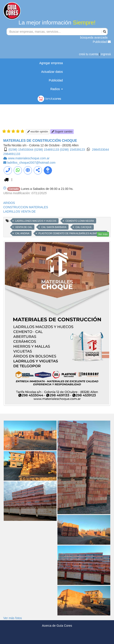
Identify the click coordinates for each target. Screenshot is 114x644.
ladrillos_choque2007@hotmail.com (31, 163)
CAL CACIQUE (84, 227)
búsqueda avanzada (94, 37)
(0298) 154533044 (21, 150)
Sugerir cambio (62, 132)
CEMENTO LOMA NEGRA (80, 221)
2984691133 (12, 154)
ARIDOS (9, 203)
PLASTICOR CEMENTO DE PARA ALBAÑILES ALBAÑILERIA (72, 233)
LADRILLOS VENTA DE (19, 211)
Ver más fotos (13, 618)
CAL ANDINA (22, 233)
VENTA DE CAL (24, 227)
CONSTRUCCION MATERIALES (26, 207)
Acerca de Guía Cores (57, 626)
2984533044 (101, 150)
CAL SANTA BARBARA (54, 227)
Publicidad (102, 42)
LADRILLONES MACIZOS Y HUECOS (36, 221)
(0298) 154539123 (72, 150)
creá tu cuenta (89, 54)
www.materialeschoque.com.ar (29, 158)
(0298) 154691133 (47, 150)
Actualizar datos (52, 72)
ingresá (106, 54)
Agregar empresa (51, 63)
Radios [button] (56, 89)
